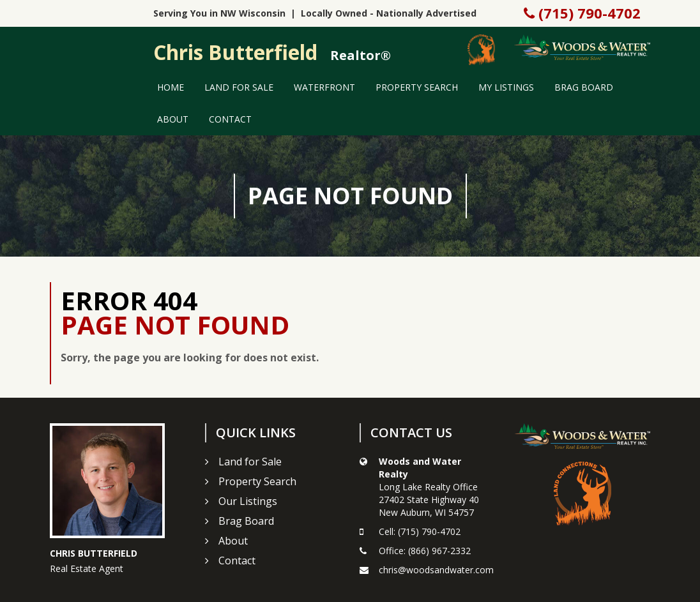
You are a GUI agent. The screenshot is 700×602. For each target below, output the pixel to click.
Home (171, 87)
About (173, 119)
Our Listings (248, 501)
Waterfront (324, 87)
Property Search (417, 87)
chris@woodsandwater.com (436, 570)
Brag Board (584, 87)
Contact (230, 119)
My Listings (506, 87)
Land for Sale (239, 87)
